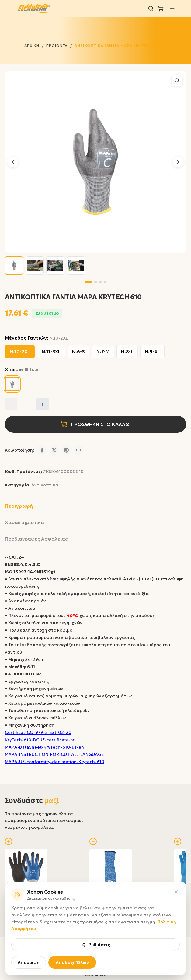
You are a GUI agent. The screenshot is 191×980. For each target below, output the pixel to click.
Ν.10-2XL (20, 352)
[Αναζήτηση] (151, 9)
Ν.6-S (78, 352)
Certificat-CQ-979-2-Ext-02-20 (38, 732)
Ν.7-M (103, 352)
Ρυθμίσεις (96, 945)
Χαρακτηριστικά (24, 522)
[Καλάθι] (161, 9)
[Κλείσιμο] (176, 892)
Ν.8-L (127, 352)
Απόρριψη (29, 962)
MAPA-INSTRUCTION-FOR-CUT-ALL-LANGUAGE (54, 754)
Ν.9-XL (152, 352)
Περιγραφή (19, 506)
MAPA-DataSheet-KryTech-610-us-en (44, 747)
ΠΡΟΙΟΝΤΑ (57, 46)
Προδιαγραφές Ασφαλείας (36, 539)
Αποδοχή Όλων (72, 962)
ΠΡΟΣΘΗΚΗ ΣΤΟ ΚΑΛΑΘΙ (95, 424)
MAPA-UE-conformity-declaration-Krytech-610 (55, 762)
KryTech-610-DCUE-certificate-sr (40, 740)
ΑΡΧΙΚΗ (32, 46)
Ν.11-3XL (51, 352)
